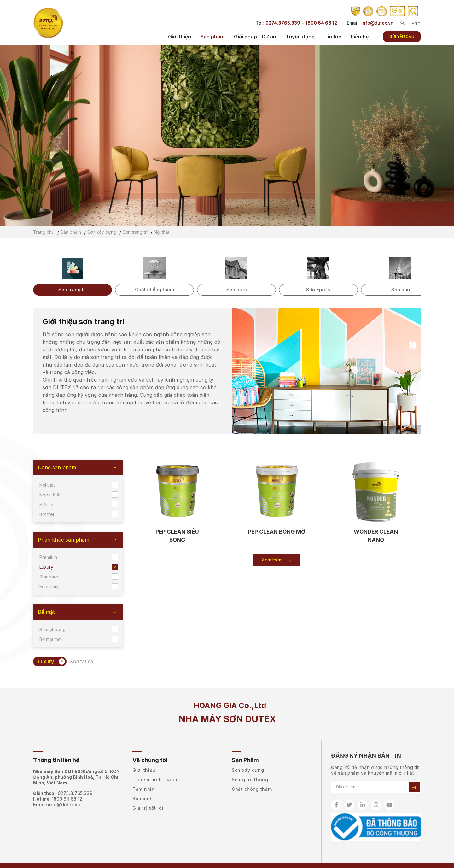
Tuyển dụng (300, 37)
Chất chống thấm (252, 789)
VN (416, 23)
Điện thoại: (63, 793)
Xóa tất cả (81, 661)
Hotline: (58, 799)
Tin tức (333, 37)
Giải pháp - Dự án (255, 37)
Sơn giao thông (250, 780)
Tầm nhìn (144, 789)
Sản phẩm (212, 37)
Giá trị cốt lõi (148, 808)
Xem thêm (277, 561)
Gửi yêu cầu (402, 36)
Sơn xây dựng (248, 770)
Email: (57, 805)
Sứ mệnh (143, 798)
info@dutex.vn (377, 23)
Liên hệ (360, 37)
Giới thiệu (180, 37)
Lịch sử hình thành (155, 780)
